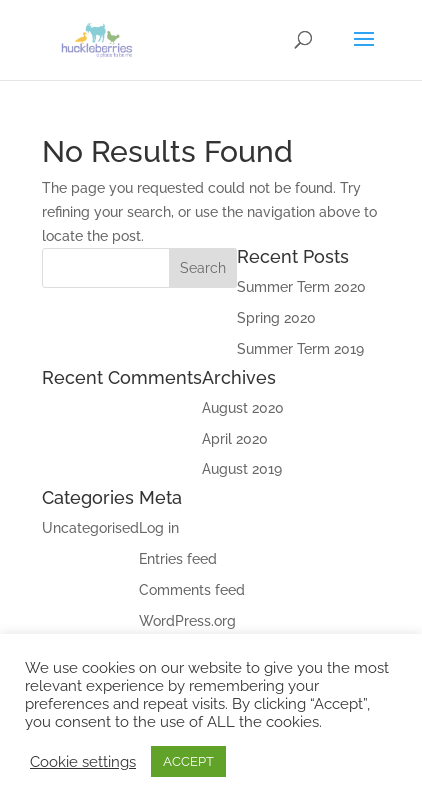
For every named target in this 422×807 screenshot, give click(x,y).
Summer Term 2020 (301, 287)
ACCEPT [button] (188, 761)
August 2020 (243, 408)
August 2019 (242, 469)
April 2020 (235, 439)
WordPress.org (187, 621)
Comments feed (192, 590)
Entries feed (178, 559)
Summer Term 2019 (300, 349)
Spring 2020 (276, 318)
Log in (159, 528)
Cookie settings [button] (83, 761)
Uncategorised (90, 528)
